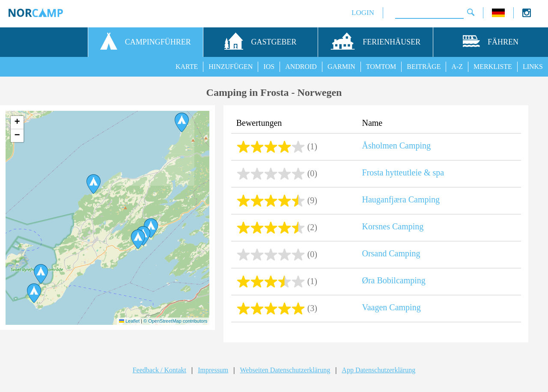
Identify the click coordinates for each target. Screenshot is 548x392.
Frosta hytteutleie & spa (403, 172)
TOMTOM (381, 67)
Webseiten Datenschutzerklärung (285, 370)
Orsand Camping (391, 253)
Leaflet (129, 321)
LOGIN (363, 13)
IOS (269, 67)
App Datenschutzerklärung (378, 370)
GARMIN (341, 67)
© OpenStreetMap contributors (175, 321)
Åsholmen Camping (396, 146)
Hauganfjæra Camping (401, 199)
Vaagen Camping (391, 307)
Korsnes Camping (393, 226)
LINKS (533, 67)
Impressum (213, 370)
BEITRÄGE (424, 67)
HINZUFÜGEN (231, 67)
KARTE (187, 67)
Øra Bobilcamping (393, 280)
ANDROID (301, 67)
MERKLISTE (493, 67)
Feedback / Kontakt (159, 370)
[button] (182, 122)
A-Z (457, 67)
